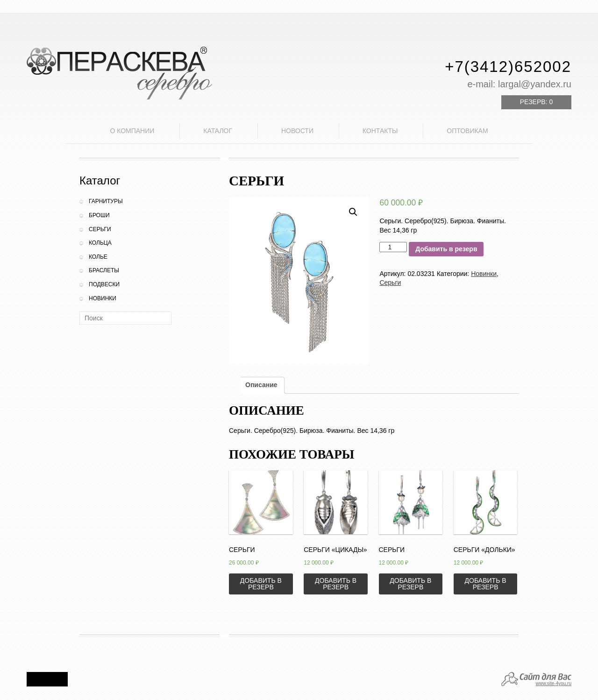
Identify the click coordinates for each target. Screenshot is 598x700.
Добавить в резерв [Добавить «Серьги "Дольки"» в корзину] (486, 584)
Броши (99, 215)
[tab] (261, 385)
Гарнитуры (106, 201)
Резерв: (536, 102)
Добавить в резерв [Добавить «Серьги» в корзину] (261, 584)
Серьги (100, 229)
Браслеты (104, 270)
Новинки (103, 298)
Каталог (218, 131)
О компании (132, 131)
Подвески (104, 284)
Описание (261, 385)
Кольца (100, 243)
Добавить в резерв (446, 249)
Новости (297, 131)
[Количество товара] (393, 247)
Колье (98, 257)
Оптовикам (467, 131)
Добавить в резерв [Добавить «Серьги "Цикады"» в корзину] (336, 584)
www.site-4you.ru (554, 683)
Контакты (380, 131)
